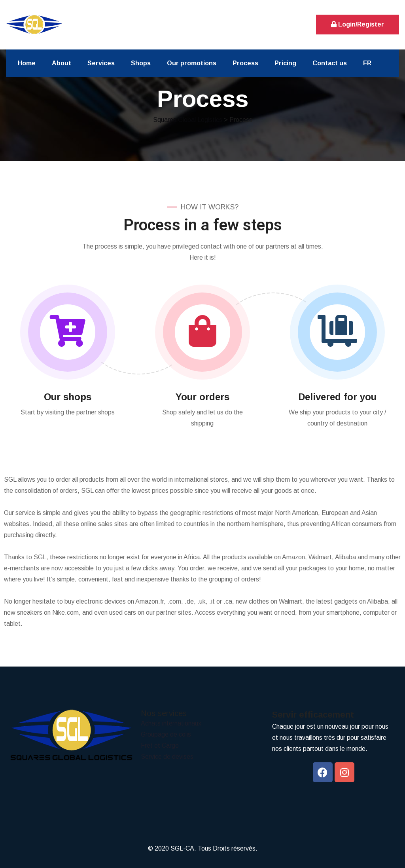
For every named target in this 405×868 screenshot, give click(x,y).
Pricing (285, 63)
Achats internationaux (171, 723)
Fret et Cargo (160, 745)
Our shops (68, 397)
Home (27, 63)
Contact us (330, 63)
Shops (141, 63)
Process (245, 63)
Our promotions (192, 63)
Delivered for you (337, 397)
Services (101, 63)
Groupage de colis (166, 734)
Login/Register (358, 24)
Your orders (202, 397)
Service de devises (167, 757)
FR (367, 63)
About (62, 63)
